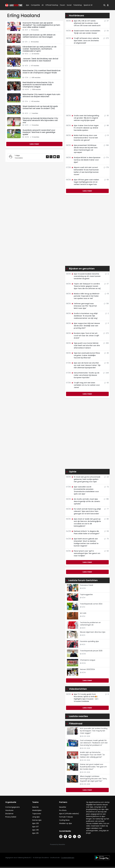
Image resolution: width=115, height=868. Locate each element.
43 (106, 477)
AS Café (83, 613)
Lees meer (87, 191)
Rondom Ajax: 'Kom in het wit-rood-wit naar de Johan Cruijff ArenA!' (85, 336)
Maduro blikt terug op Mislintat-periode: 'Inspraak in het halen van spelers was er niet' (86, 296)
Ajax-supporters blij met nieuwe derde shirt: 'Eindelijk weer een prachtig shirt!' (86, 326)
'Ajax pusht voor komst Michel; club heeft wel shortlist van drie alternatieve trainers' (86, 345)
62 (107, 363)
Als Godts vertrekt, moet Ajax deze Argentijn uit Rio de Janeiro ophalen (86, 501)
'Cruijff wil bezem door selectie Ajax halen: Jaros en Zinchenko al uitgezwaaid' (85, 41)
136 (106, 304)
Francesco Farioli (86, 585)
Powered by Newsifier (58, 844)
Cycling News (64, 820)
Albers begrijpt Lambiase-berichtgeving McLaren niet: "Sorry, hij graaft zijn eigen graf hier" (93, 779)
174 (106, 158)
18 (107, 294)
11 (107, 323)
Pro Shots (63, 810)
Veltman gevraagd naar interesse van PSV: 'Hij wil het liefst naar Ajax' (84, 306)
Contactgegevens (12, 807)
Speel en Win (89, 5)
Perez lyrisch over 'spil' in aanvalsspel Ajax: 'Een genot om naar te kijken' (86, 553)
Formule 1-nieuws (66, 817)
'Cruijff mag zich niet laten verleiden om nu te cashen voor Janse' (86, 385)
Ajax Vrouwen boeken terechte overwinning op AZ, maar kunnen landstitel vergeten (86, 276)
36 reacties (35, 42)
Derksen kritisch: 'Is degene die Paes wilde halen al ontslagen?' (86, 532)
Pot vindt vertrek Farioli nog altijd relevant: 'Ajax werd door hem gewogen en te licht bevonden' (86, 511)
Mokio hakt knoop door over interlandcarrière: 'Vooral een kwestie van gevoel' (85, 138)
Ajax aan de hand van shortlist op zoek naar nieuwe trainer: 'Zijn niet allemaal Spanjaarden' (86, 365)
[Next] (34, 144)
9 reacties (35, 125)
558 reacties (37, 89)
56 (107, 180)
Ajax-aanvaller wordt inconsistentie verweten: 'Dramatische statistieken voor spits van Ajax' (85, 490)
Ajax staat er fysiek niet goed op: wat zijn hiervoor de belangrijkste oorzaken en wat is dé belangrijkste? (86, 522)
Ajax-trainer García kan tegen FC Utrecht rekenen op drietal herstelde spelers (85, 128)
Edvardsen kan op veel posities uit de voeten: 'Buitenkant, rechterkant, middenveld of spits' (39, 49)
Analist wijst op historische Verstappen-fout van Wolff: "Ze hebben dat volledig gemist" (92, 755)
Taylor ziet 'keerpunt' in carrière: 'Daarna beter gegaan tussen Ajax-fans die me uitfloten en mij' (86, 286)
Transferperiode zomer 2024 (91, 604)
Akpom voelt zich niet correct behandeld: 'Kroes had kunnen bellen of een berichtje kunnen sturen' (85, 171)
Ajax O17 (35, 827)
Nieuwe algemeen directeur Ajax (93, 632)
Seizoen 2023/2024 (87, 669)
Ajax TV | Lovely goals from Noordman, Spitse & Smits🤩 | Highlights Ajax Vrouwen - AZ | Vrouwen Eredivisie (85, 698)
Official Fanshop (50, 5)
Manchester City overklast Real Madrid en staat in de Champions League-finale (42, 72)
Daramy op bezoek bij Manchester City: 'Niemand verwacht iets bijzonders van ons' (40, 120)
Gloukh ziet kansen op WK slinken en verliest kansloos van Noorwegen (39, 36)
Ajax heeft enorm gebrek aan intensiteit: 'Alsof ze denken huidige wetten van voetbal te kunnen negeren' (85, 542)
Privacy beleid (11, 817)
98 (106, 125)
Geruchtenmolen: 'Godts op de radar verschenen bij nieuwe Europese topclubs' (85, 375)
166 (106, 145)
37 (107, 21)
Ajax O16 (35, 830)
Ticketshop (78, 5)
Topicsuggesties (86, 594)
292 (106, 343)
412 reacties (35, 101)
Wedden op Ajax (66, 823)
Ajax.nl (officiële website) (69, 814)
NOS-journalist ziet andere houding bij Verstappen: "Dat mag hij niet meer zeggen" (94, 731)
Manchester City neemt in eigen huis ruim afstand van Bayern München (41, 95)
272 (106, 38)
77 (106, 509)
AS (43, 5)
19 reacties (35, 30)
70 (106, 539)
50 (107, 551)
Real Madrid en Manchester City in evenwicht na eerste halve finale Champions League (38, 85)
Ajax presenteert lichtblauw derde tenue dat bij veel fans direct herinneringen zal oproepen (84, 149)
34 (106, 31)
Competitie (34, 5)
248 (106, 373)
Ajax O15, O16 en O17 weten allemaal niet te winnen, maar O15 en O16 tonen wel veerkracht (86, 23)
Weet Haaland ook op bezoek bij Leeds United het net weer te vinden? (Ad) (40, 107)
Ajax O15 (35, 833)
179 (106, 167)
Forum (62, 5)
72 (107, 487)
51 (107, 135)
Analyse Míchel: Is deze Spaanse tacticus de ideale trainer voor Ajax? (86, 160)
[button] (104, 5)
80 (106, 519)
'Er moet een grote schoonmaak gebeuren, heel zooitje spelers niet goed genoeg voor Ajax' (86, 479)
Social (69, 5)
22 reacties (35, 54)
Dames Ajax (37, 820)
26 (107, 353)
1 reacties (35, 113)
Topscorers (37, 814)
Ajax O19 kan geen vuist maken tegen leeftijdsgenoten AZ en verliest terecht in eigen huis (85, 182)
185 (106, 499)
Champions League (88, 660)
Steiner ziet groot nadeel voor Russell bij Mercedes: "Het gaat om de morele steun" (93, 767)
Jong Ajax (36, 817)
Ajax (27, 5)
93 (107, 383)
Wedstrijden (37, 810)
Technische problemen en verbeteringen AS (90, 624)
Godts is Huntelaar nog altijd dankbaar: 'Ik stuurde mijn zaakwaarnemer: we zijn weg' (85, 316)
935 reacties (36, 78)
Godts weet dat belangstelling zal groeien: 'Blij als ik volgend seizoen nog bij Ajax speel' (85, 118)
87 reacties (35, 66)
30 (107, 116)
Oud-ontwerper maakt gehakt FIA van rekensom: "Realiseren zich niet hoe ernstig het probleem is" (94, 743)
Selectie (35, 807)
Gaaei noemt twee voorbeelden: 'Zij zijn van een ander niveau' (86, 32)
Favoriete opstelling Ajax (89, 641)
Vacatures (9, 810)
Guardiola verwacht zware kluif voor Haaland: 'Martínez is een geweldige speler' (39, 132)
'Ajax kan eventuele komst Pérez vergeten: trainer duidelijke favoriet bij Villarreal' (86, 355)
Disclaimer (9, 814)
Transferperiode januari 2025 (91, 651)
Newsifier (63, 807)
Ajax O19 (35, 823)
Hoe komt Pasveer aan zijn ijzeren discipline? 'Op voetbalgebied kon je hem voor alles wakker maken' (41, 25)
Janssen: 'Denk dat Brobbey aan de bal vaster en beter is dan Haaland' (40, 60)
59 (107, 531)
